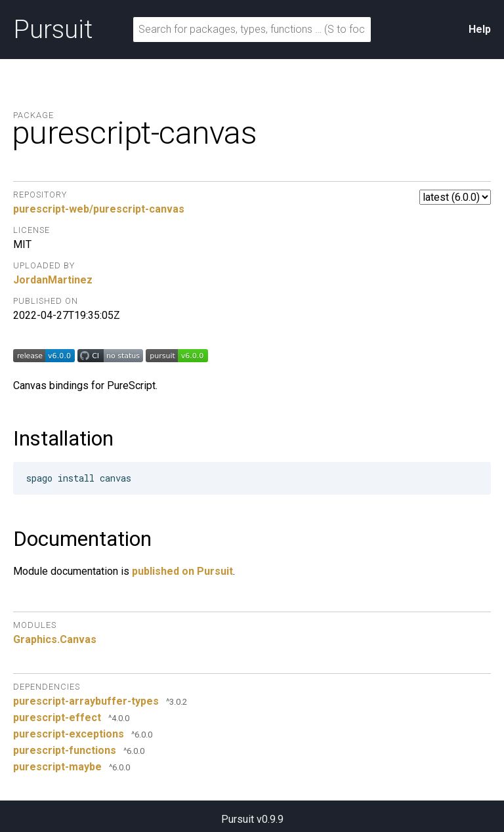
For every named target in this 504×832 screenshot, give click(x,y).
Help (480, 29)
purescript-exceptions (69, 734)
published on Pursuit (182, 571)
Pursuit (53, 30)
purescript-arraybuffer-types (86, 701)
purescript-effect (57, 718)
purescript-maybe (57, 767)
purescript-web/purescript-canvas (99, 209)
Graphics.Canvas (55, 639)
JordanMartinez (53, 280)
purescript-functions (65, 750)
